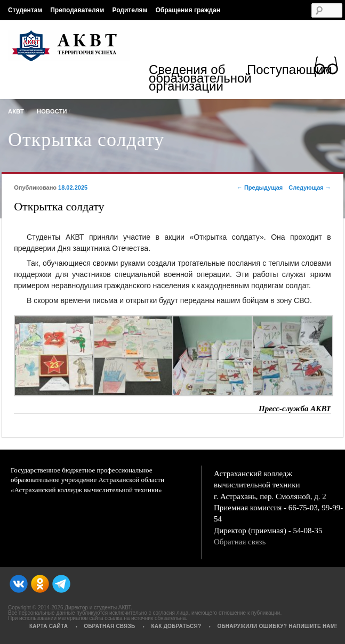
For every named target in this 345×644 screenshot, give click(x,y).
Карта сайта (49, 626)
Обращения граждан (188, 10)
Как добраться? (176, 626)
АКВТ (16, 111)
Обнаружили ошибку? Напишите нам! (277, 626)
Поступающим (290, 71)
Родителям (130, 10)
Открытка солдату (86, 140)
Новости (52, 111)
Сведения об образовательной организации (198, 78)
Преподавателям (77, 10)
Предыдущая (260, 188)
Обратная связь (240, 542)
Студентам (25, 10)
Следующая (310, 188)
